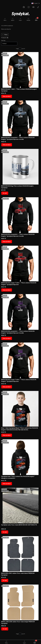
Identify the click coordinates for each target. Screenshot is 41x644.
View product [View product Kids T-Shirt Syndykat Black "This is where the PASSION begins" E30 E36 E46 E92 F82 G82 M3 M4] (7, 435)
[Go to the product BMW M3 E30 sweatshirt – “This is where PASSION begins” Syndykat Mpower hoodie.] (20, 215)
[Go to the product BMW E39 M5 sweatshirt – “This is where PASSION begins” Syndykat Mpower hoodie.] (20, 118)
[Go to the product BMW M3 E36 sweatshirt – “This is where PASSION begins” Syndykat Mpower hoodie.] (20, 312)
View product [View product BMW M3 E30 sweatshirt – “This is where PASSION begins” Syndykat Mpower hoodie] (7, 242)
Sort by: (3, 40)
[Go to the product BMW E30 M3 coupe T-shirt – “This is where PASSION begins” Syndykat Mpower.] (20, 264)
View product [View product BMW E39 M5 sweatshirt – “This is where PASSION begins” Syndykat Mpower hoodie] (7, 145)
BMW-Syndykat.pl (7, 26)
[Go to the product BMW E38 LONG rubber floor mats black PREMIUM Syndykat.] (20, 554)
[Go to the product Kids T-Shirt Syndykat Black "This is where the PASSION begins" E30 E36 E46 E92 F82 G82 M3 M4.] (20, 409)
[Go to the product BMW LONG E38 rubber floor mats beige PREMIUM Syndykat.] (20, 602)
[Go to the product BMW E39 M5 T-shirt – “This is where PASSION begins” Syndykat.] (20, 70)
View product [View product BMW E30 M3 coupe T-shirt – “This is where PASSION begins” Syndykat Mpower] (7, 290)
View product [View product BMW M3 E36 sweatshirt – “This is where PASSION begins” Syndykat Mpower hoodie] (7, 338)
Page (17, 49)
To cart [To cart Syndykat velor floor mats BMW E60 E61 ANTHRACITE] (5, 532)
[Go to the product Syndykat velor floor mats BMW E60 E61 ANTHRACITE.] (20, 506)
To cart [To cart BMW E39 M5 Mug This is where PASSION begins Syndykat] (5, 193)
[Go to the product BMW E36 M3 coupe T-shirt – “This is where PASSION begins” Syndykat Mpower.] (20, 360)
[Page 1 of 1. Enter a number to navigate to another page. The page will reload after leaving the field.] (20, 49)
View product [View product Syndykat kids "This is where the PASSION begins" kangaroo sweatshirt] (7, 484)
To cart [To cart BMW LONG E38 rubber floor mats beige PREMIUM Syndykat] (5, 629)
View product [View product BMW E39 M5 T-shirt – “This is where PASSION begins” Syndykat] (7, 96)
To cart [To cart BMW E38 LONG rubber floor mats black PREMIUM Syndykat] (5, 580)
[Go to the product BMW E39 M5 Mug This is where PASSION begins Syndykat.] (20, 167)
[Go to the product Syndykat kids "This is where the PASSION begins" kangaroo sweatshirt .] (20, 457)
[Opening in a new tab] (24, 7)
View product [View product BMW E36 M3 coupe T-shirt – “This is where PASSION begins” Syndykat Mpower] (7, 387)
